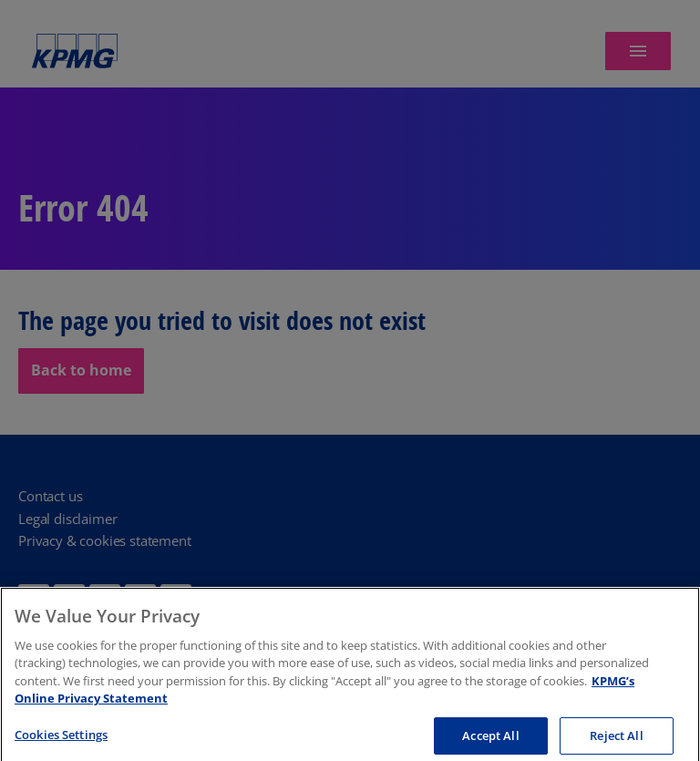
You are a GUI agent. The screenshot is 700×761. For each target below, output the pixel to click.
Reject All (616, 738)
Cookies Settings (61, 737)
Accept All (490, 738)
